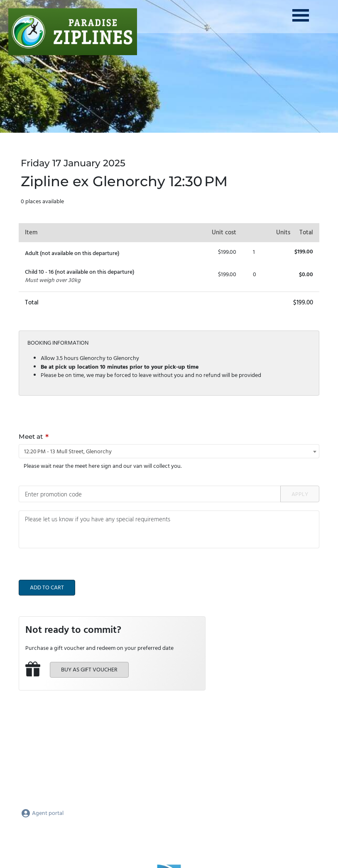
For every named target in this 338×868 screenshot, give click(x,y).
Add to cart (47, 588)
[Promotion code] (150, 494)
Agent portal (42, 813)
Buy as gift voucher (89, 670)
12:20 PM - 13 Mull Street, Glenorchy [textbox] (68, 452)
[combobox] (169, 451)
